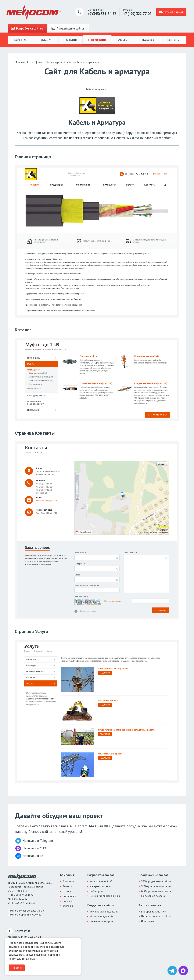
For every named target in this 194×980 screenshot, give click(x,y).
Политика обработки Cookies (24, 915)
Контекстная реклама (153, 896)
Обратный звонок (171, 12)
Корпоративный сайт (102, 881)
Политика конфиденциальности (26, 911)
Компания (20, 40)
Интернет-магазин (100, 886)
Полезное (148, 40)
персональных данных (22, 959)
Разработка (27, 28)
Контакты (174, 40)
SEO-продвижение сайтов (156, 881)
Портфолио (97, 40)
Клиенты (72, 40)
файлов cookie (45, 947)
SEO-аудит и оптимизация (156, 886)
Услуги (46, 40)
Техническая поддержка (104, 912)
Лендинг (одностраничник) (105, 896)
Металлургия (98, 89)
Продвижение (68, 28)
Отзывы (123, 40)
